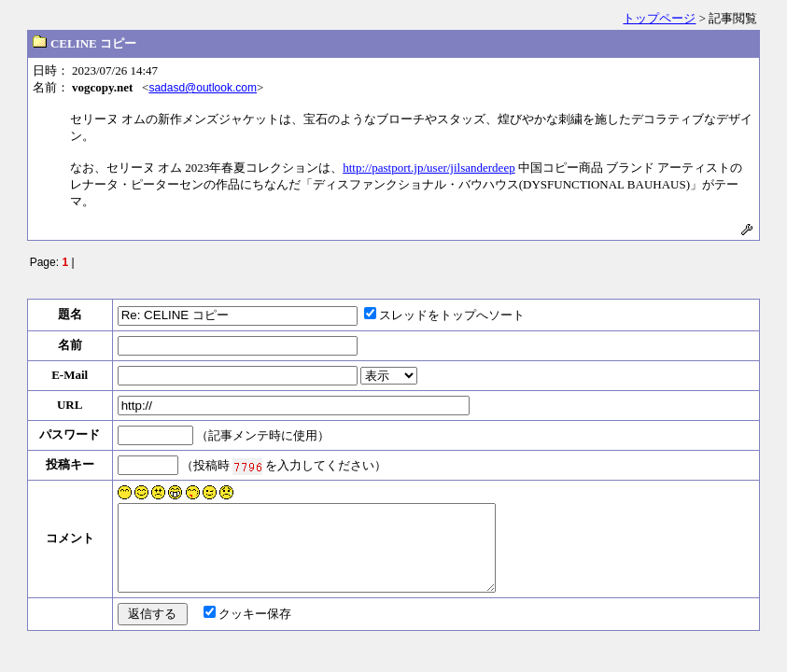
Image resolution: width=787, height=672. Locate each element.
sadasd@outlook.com (203, 88)
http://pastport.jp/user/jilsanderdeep (429, 168)
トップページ (659, 18)
